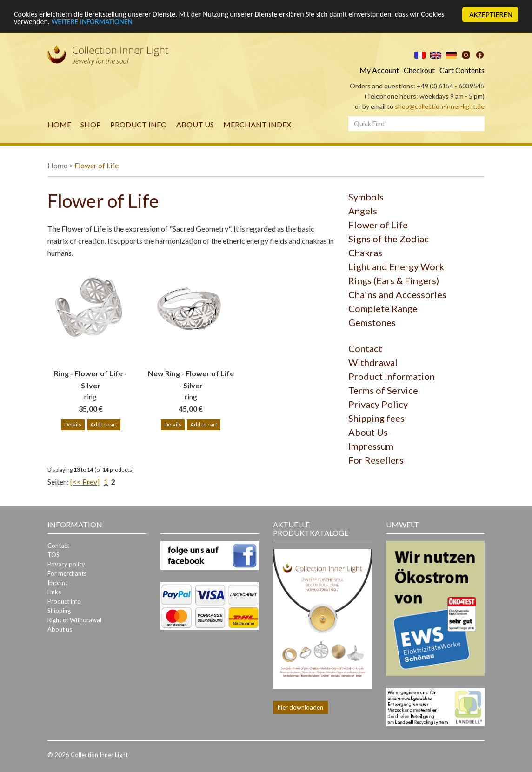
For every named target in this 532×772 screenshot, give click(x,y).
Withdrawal (373, 362)
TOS (53, 555)
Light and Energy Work (396, 266)
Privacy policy (66, 564)
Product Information (392, 376)
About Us (368, 432)
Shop (91, 124)
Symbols (366, 197)
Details (73, 424)
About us (195, 124)
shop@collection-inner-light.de (440, 106)
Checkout (419, 70)
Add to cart (104, 424)
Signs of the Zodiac (389, 239)
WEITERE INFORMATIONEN (124, 23)
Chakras (365, 253)
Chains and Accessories (397, 294)
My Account (379, 70)
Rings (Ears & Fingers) (394, 280)
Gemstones (372, 322)
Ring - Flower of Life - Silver (90, 379)
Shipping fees (376, 418)
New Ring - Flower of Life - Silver (191, 379)
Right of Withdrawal (74, 620)
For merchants (67, 573)
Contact (365, 348)
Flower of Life (96, 165)
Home (59, 124)
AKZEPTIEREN (491, 15)
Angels (363, 211)
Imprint (57, 583)
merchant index (257, 124)
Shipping (59, 611)
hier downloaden (300, 707)
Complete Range (383, 308)
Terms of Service (383, 390)
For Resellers (376, 460)
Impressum (371, 446)
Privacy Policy (378, 404)
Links (54, 592)
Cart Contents (462, 70)
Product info (139, 124)
